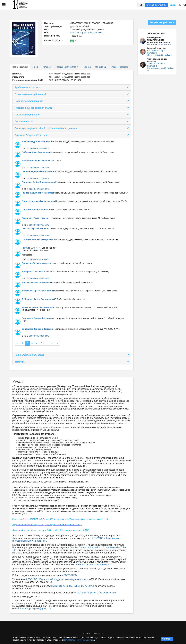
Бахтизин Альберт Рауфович (156, 52)
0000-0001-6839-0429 (39, 279)
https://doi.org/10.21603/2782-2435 (86, 33)
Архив (35, 67)
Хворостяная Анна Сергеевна (156, 65)
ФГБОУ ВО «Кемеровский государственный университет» (57, 579)
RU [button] (180, 5)
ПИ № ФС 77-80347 (62, 586)
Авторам (47, 67)
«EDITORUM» (70, 575)
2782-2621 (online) (107, 593)
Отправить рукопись (157, 5)
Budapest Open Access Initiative (92, 565)
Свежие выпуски (20, 67)
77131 (78, 41)
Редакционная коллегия (67, 67)
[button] (4, 5)
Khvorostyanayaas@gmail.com (36, 608)
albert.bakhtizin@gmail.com (160, 55)
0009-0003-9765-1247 (39, 225)
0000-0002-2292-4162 (39, 178)
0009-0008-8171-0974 (39, 168)
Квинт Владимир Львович (159, 44)
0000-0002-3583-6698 (39, 189)
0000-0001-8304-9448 (39, 336)
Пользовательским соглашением (79, 640)
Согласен (167, 639)
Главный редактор (120, 67)
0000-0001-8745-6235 (39, 259)
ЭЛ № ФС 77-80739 (84, 586)
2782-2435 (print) (87, 593)
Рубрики (87, 67)
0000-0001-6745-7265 (39, 236)
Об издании (101, 67)
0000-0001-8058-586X (39, 148)
